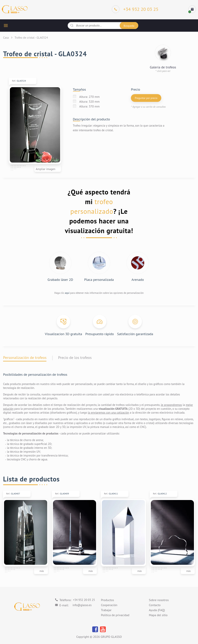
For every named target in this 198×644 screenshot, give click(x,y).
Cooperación (109, 605)
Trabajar (106, 610)
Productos (107, 600)
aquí (67, 293)
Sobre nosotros (159, 600)
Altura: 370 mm (90, 106)
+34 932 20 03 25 (84, 600)
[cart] (192, 9)
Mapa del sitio (158, 615)
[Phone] (135, 9)
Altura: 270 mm (90, 97)
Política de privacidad (115, 615)
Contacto (155, 605)
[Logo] (15, 9)
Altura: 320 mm (90, 101)
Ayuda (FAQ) (157, 610)
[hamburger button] (6, 26)
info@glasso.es (82, 605)
